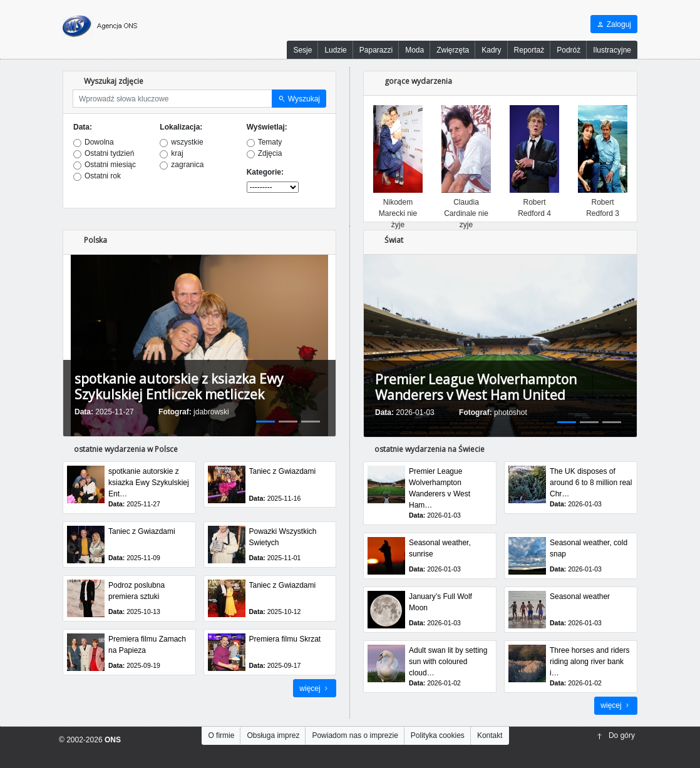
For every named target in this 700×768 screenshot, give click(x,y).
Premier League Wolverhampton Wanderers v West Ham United (476, 387)
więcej (315, 689)
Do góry (615, 735)
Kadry (491, 50)
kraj (177, 153)
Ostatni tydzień (109, 153)
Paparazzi (376, 50)
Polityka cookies (438, 735)
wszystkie (187, 142)
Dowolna (99, 142)
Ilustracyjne (612, 50)
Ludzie (335, 50)
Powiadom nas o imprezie (355, 735)
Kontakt (490, 735)
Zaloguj (614, 24)
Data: (83, 127)
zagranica (187, 165)
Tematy (270, 142)
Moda (414, 50)
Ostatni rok (103, 176)
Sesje (302, 50)
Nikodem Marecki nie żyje (398, 213)
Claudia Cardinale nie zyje (466, 213)
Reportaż (529, 50)
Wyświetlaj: (267, 127)
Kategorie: (265, 172)
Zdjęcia (270, 153)
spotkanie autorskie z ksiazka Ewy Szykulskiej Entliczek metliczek (179, 387)
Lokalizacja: (181, 127)
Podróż (569, 50)
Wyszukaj (299, 99)
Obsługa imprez (273, 735)
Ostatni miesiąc (110, 165)
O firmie (221, 735)
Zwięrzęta (453, 50)
